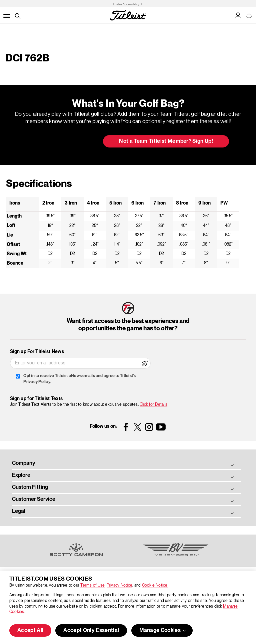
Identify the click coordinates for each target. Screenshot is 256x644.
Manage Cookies (163, 631)
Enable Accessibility (126, 4)
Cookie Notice (155, 585)
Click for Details (153, 405)
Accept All (30, 631)
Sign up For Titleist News (37, 352)
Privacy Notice (119, 585)
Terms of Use (92, 585)
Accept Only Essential (91, 631)
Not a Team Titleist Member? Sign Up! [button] (166, 141)
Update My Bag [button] (63, 142)
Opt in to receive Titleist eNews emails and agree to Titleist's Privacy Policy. (79, 379)
